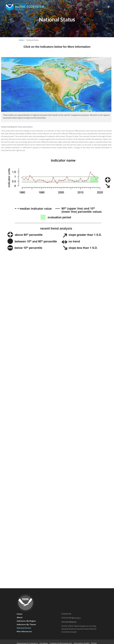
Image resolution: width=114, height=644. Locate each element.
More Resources (24, 631)
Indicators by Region (26, 621)
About (20, 617)
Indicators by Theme (26, 624)
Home (21, 40)
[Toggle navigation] (109, 7)
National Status (24, 628)
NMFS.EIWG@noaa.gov (73, 618)
